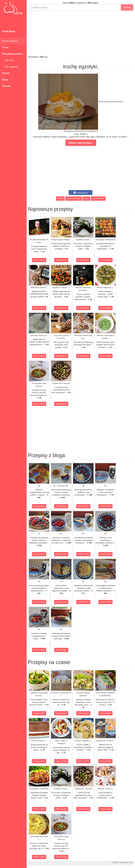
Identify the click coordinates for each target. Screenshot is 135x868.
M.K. (132, 862)
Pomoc (6, 73)
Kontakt (6, 86)
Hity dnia (8, 60)
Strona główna (10, 41)
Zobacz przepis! (39, 260)
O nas (5, 47)
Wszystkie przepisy (13, 54)
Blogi (5, 80)
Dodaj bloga (9, 31)
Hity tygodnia (10, 67)
